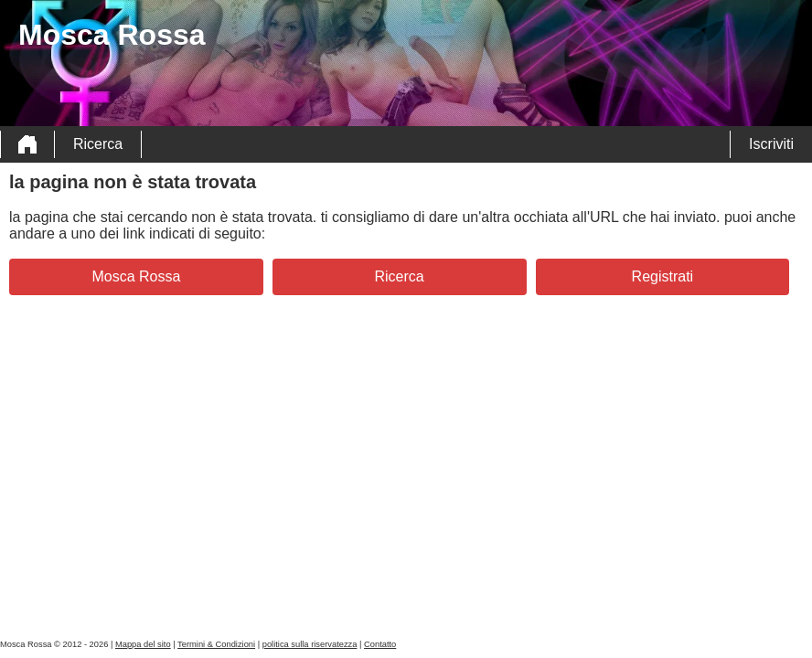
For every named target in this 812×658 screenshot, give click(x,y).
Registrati (663, 276)
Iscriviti (771, 144)
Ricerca (98, 144)
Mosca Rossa (136, 276)
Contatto (380, 644)
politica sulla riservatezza (310, 644)
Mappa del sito (143, 644)
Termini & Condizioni (216, 644)
